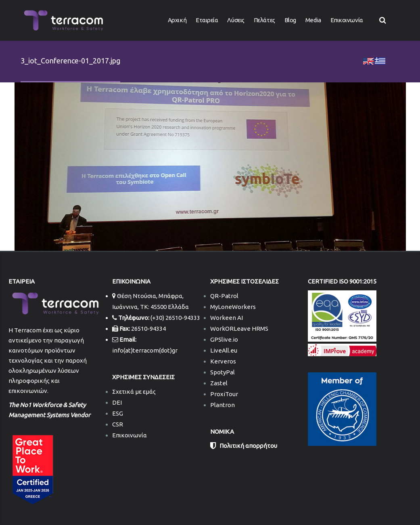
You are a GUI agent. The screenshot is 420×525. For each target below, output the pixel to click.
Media (313, 20)
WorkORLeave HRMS (239, 329)
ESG (118, 413)
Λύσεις (236, 20)
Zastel (219, 383)
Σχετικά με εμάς (134, 392)
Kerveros (223, 361)
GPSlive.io (224, 339)
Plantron (223, 405)
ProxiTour (224, 394)
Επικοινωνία (347, 20)
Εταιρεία (207, 20)
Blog (290, 20)
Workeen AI (227, 318)
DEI (117, 402)
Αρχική (177, 20)
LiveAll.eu (224, 350)
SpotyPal (223, 372)
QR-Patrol (224, 296)
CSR (118, 424)
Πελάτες (264, 20)
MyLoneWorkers (233, 307)
